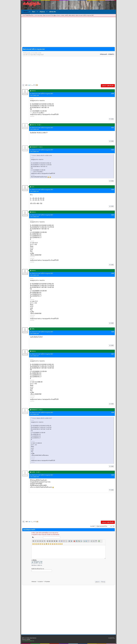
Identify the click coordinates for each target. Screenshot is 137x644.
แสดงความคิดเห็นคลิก (108, 86)
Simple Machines (33, 638)
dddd (70, 15)
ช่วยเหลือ (110, 638)
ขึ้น (23, 522)
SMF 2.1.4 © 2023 (26, 638)
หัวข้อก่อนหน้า (104, 54)
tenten (63, 15)
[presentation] (45, 576)
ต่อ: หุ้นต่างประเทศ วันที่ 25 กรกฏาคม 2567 (42, 94)
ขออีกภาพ (40, 565)
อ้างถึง (111, 119)
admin (73, 15)
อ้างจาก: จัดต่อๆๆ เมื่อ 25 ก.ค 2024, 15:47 (42, 418)
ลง (23, 85)
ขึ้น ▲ (114, 638)
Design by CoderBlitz (26, 639)
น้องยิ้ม (66, 15)
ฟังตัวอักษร (34, 565)
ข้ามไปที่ (92, 526)
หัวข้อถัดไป (111, 54)
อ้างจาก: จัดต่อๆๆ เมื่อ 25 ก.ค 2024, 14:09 (42, 156)
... (32, 85)
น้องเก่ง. (59, 15)
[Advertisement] (68, 33)
